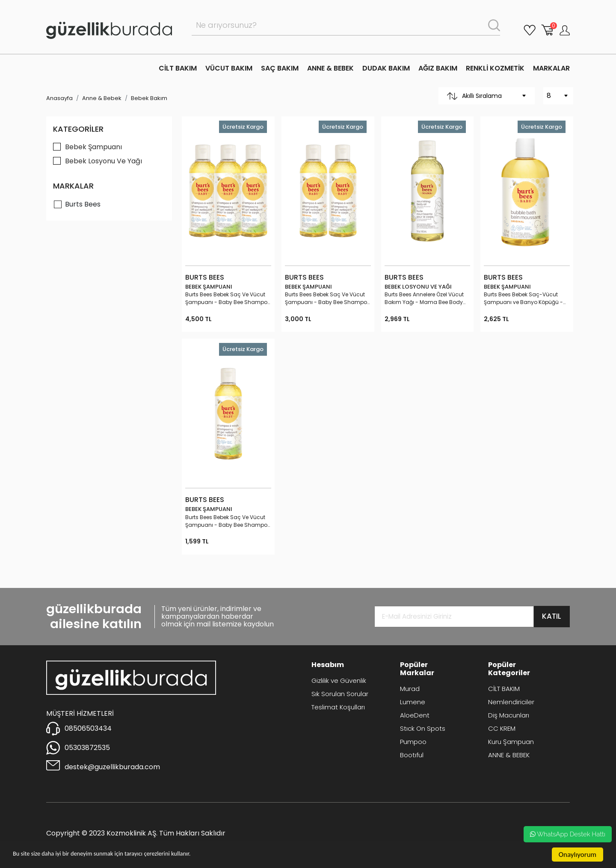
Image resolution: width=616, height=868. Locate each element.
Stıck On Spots (423, 728)
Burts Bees (83, 204)
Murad (410, 689)
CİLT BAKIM (178, 68)
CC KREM (502, 728)
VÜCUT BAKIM (229, 68)
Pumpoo (413, 742)
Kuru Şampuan (511, 742)
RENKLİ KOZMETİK (495, 68)
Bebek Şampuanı (93, 147)
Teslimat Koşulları (338, 707)
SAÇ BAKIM (280, 68)
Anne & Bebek (102, 98)
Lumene (413, 702)
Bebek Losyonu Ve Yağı (104, 161)
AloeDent (415, 715)
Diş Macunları (509, 715)
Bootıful (412, 755)
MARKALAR (551, 68)
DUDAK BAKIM (386, 68)
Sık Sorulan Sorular (340, 694)
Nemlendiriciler (511, 702)
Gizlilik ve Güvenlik (339, 681)
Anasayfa (59, 98)
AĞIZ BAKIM (438, 68)
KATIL (552, 616)
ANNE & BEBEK (330, 68)
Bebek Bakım (149, 98)
